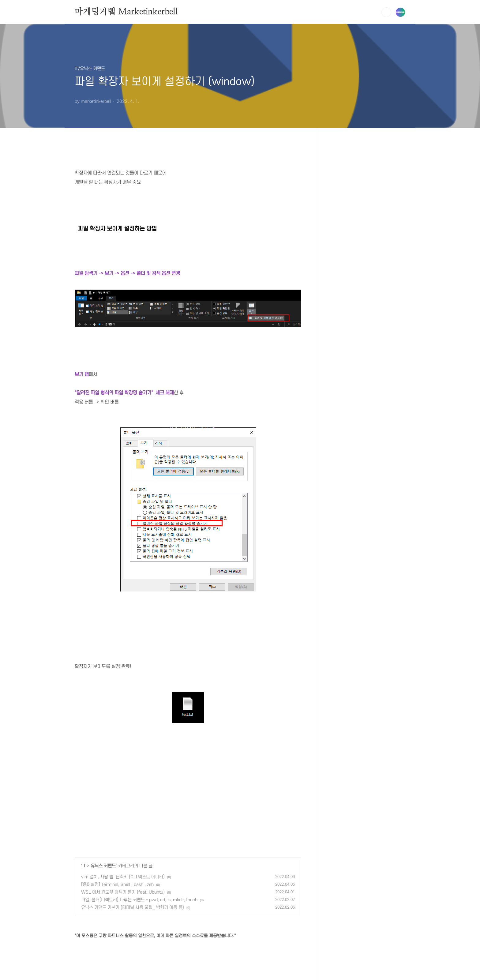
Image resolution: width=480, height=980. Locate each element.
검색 (386, 12)
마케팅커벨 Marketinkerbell (126, 12)
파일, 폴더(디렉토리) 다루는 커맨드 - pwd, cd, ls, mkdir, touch (139, 900)
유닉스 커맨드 (103, 866)
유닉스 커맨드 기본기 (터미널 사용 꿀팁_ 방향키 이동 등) (133, 908)
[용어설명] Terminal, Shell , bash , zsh (117, 885)
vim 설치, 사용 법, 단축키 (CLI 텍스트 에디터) (123, 877)
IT (84, 866)
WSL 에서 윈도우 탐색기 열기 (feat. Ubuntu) (123, 892)
